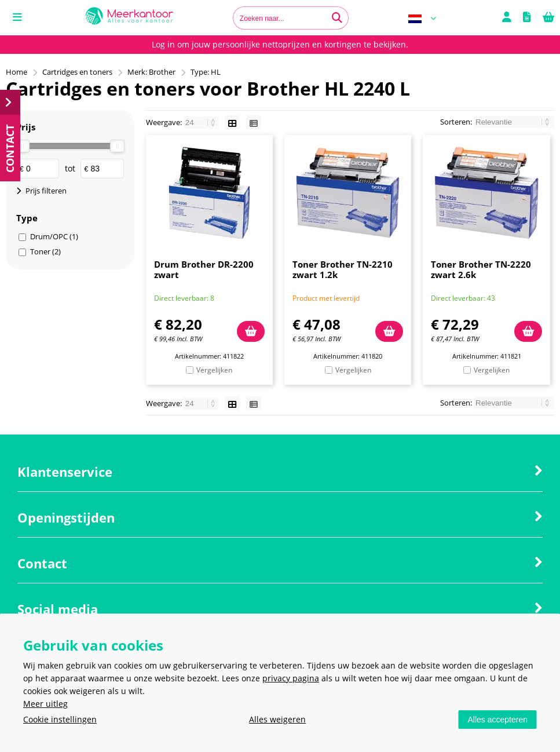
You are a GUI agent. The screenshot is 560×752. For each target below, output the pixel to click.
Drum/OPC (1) (54, 236)
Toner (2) (45, 251)
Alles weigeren (277, 719)
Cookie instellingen (60, 719)
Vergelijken (214, 370)
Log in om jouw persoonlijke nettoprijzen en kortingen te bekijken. (280, 44)
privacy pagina (291, 678)
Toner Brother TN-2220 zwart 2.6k (481, 269)
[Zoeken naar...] (337, 18)
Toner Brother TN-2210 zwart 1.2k (343, 269)
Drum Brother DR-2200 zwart (204, 269)
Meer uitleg (45, 704)
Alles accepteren (497, 720)
